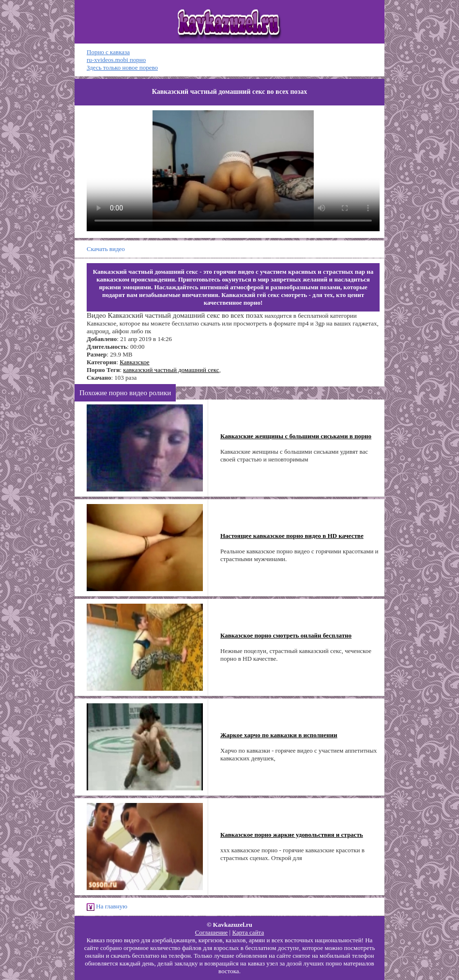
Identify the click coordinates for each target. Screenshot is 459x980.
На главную (107, 907)
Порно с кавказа (108, 52)
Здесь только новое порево (122, 67)
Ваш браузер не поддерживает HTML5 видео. (233, 171)
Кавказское (134, 362)
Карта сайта (248, 932)
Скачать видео (106, 249)
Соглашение (212, 932)
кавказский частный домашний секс (171, 370)
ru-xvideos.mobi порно (116, 60)
